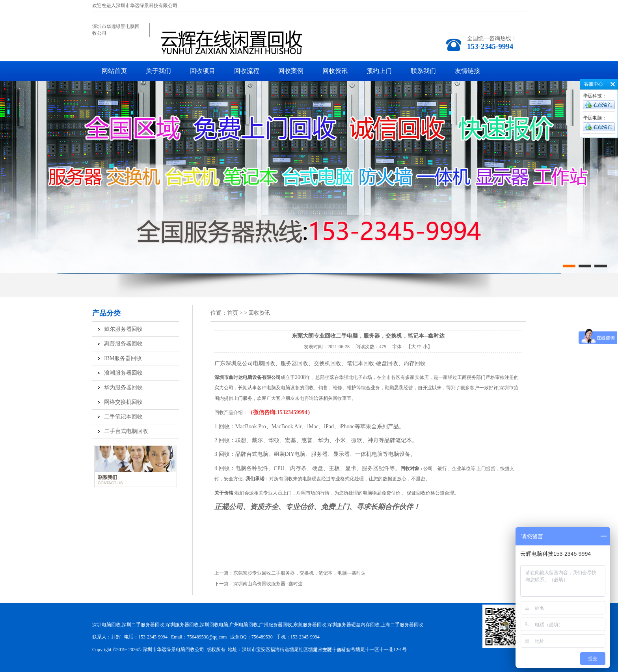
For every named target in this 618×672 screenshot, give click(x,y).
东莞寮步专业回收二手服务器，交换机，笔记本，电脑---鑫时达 (300, 573)
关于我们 (158, 71)
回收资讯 (335, 71)
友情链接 (467, 71)
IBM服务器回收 (123, 358)
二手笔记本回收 (123, 417)
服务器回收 (294, 363)
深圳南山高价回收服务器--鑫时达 (268, 584)
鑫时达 (344, 650)
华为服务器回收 (123, 387)
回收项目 (203, 71)
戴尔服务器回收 (123, 329)
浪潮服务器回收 (123, 373)
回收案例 (291, 71)
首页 (233, 313)
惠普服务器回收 (123, 344)
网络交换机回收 (123, 402)
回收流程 (247, 71)
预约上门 (379, 71)
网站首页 (114, 71)
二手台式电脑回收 (126, 431)
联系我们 (423, 71)
